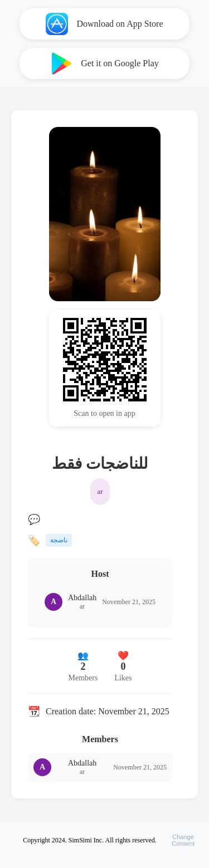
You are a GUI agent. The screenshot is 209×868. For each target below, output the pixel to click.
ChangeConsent (183, 840)
